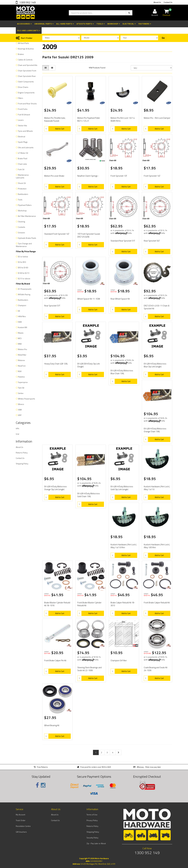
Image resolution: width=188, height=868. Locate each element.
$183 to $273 (24, 273)
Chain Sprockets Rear (27, 76)
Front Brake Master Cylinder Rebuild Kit (89, 604)
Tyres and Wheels (25, 131)
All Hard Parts (65, 24)
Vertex (21, 393)
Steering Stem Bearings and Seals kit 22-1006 (89, 669)
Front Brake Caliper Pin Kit (55, 660)
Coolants (22, 227)
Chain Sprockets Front (27, 71)
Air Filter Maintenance (27, 216)
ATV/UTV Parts (85, 24)
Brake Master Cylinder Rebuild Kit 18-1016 (57, 604)
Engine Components (26, 93)
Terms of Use (92, 815)
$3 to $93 (22, 262)
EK (19, 311)
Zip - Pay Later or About (96, 843)
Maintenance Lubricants (22, 176)
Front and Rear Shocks (27, 104)
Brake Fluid (23, 158)
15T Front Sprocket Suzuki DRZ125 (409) (89, 235)
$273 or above (24, 278)
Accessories (24, 24)
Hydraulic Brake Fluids (27, 238)
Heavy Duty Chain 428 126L (56, 364)
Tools (101, 24)
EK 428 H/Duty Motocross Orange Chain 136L (155, 430)
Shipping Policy (22, 464)
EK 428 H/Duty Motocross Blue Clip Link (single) (155, 365)
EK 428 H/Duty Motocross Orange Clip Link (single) (55, 488)
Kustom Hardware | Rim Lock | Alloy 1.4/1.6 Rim (123, 546)
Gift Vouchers (21, 832)
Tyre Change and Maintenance (24, 245)
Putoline (21, 377)
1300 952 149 (27, 2)
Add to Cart (60, 129)
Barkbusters (23, 194)
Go (163, 38)
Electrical (129, 24)
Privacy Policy (92, 820)
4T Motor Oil (23, 153)
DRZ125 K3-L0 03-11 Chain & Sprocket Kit (157, 307)
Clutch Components (26, 82)
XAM (20, 410)
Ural (17, 434)
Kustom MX (23, 327)
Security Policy (92, 838)
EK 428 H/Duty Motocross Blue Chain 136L (122, 372)
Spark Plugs (23, 142)
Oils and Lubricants (29, 30)
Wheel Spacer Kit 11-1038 (89, 299)
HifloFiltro (22, 316)
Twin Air (21, 388)
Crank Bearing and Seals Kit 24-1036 (156, 669)
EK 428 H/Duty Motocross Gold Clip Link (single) (122, 488)
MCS (20, 338)
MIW (20, 344)
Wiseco (21, 404)
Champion (22, 305)
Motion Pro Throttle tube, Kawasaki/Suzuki (55, 119)
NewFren (22, 366)
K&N (20, 322)
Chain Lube (22, 164)
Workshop (114, 24)
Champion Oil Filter (119, 660)
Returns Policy (22, 453)
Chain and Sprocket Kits (28, 65)
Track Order (21, 820)
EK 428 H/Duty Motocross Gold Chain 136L (89, 495)
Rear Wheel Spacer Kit (120, 299)
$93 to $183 (23, 267)
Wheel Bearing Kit (52, 725)
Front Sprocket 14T (152, 176)
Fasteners (145, 24)
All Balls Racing (24, 294)
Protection (22, 189)
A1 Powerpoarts (25, 289)
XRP (20, 415)
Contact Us (168, 2)
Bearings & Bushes (26, 49)
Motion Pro (23, 349)
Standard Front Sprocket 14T (57, 234)
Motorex (21, 360)
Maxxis (21, 333)
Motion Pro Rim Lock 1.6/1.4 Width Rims (123, 119)
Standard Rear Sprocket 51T (123, 241)
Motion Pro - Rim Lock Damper (157, 118)
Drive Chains (23, 87)
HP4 (18, 428)
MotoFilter (22, 355)
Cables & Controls (25, 60)
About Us (157, 2)
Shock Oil (22, 183)
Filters (21, 98)
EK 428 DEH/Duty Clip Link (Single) (89, 365)
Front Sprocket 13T (119, 176)
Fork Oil (21, 169)
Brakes (21, 54)
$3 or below (23, 257)
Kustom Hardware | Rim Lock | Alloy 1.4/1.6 (157, 488)
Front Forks (23, 109)
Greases (21, 233)
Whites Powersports (27, 399)
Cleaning (21, 222)
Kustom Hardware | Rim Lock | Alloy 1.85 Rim (157, 546)
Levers (21, 120)
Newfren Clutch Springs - (88, 176)
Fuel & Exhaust (24, 115)
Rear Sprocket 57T (52, 306)
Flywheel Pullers (25, 205)
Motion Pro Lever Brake (54, 176)
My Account (20, 815)
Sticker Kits (23, 125)
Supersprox (23, 382)
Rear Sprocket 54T (152, 241)
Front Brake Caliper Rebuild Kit (157, 603)
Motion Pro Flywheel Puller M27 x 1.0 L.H (89, 119)
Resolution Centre (23, 826)
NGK (20, 371)
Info (130, 233)
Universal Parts (44, 24)
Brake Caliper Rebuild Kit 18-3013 (123, 604)
